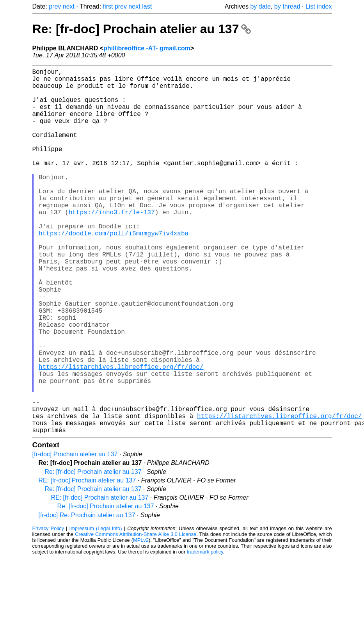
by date (260, 6)
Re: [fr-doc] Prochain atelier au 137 (142, 29)
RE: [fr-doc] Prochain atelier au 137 (87, 562)
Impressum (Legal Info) (96, 610)
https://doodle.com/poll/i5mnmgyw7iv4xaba (114, 271)
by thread (287, 6)
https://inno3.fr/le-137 (112, 245)
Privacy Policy (48, 610)
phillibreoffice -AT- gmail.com (147, 48)
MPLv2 (141, 621)
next (69, 6)
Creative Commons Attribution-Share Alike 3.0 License (136, 615)
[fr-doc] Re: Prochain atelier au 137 (87, 596)
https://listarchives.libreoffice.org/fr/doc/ (121, 434)
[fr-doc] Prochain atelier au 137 (75, 535)
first (108, 6)
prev (55, 6)
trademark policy (205, 633)
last (147, 6)
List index (319, 6)
